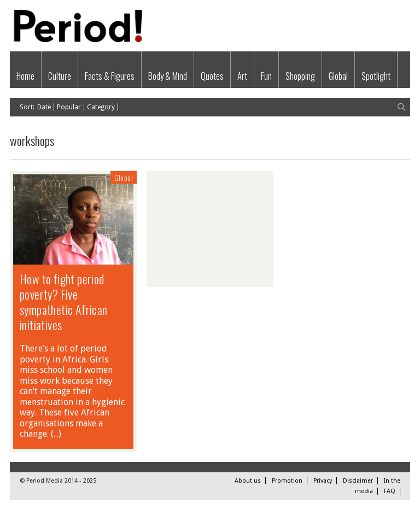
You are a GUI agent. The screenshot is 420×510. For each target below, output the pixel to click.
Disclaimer (358, 481)
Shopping (300, 76)
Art (242, 76)
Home (25, 76)
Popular (69, 107)
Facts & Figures (110, 76)
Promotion (287, 481)
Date (44, 107)
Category (101, 107)
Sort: (27, 107)
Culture (60, 76)
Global (338, 76)
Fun (266, 76)
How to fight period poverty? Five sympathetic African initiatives (64, 302)
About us (248, 481)
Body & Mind (168, 76)
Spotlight (376, 76)
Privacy (323, 481)
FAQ (390, 491)
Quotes (212, 76)
